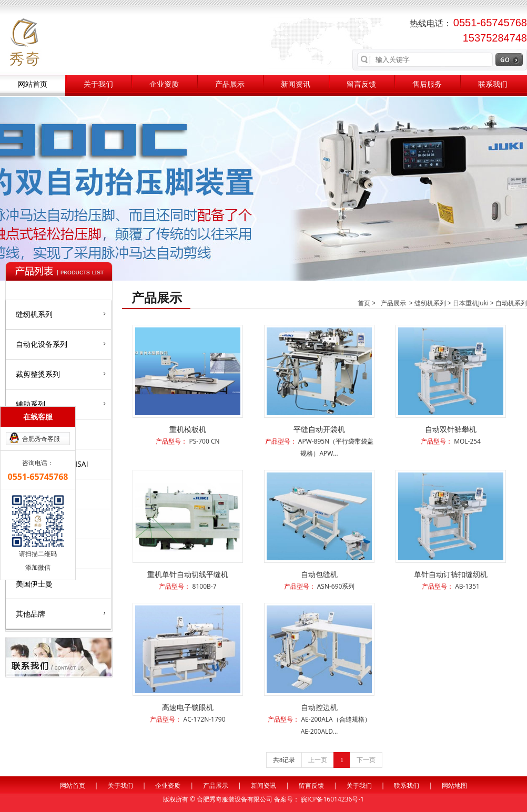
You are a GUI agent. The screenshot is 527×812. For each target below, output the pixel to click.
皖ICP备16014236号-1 (332, 799)
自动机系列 (511, 303)
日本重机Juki (471, 303)
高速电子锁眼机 (188, 707)
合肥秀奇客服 (41, 439)
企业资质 (164, 84)
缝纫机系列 (61, 314)
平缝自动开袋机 (319, 429)
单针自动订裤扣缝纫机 (451, 574)
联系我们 (493, 84)
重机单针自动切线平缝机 (188, 574)
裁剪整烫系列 (61, 374)
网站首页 (33, 84)
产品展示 (230, 84)
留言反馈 (361, 84)
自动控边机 (319, 707)
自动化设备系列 (61, 344)
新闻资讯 (296, 84)
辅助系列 (61, 404)
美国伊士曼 (34, 584)
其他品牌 (61, 613)
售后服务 (427, 84)
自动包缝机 (319, 574)
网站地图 (454, 785)
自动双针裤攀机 (451, 429)
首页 (364, 303)
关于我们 (98, 84)
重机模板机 (188, 429)
